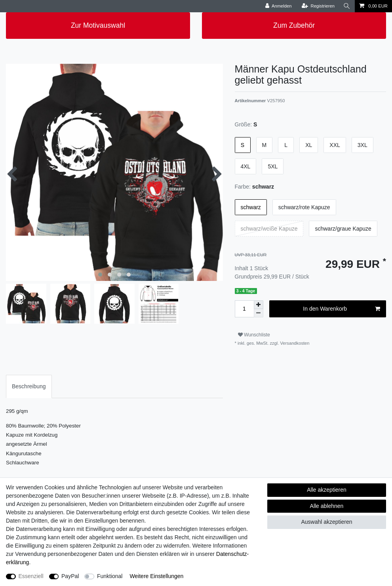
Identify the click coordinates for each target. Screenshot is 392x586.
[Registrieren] (318, 6)
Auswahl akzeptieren (326, 522)
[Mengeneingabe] (244, 309)
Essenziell (31, 576)
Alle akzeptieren (327, 490)
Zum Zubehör (294, 25)
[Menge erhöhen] (259, 305)
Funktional (110, 576)
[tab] (29, 387)
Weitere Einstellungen (156, 576)
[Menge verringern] (259, 313)
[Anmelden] (279, 6)
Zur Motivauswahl (98, 25)
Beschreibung (29, 386)
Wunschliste (254, 335)
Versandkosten (294, 343)
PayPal (70, 576)
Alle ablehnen (327, 506)
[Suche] (347, 6)
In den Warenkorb (342, 309)
